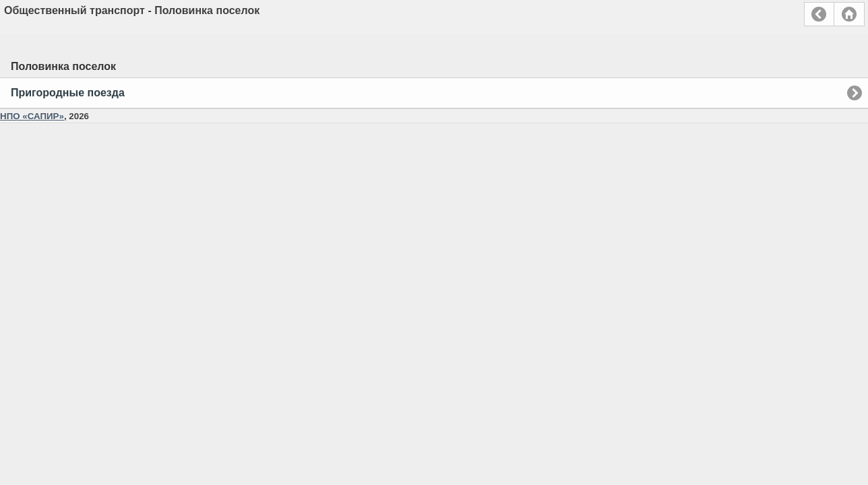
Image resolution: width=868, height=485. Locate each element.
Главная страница (849, 14)
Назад (819, 14)
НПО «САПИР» (32, 116)
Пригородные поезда (68, 93)
